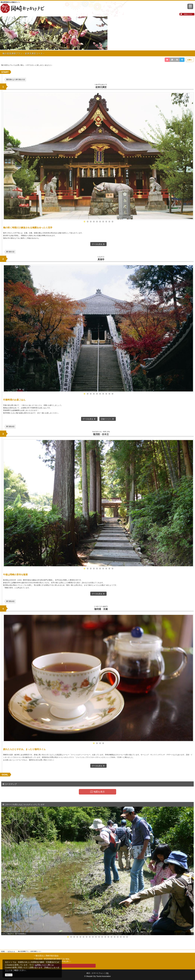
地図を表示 (97, 792)
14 (108, 937)
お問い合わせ (43, 966)
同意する (9, 975)
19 (124, 937)
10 (112, 222)
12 (102, 937)
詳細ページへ (108, 419)
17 (118, 937)
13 (105, 937)
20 (127, 937)
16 (115, 937)
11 (99, 937)
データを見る (98, 244)
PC (107, 973)
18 (121, 937)
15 (111, 937)
